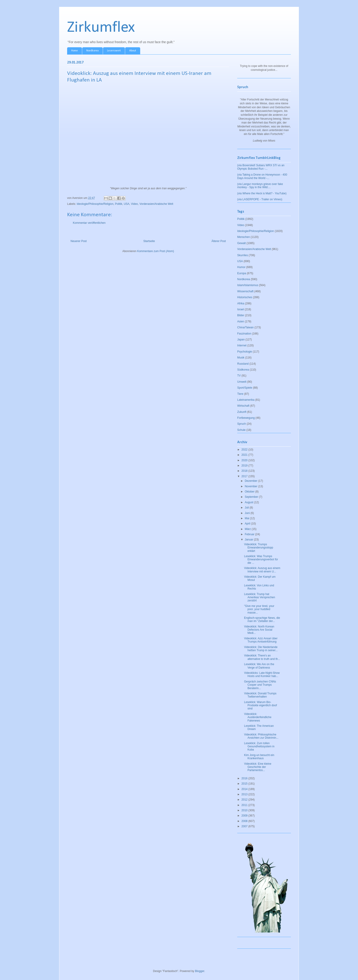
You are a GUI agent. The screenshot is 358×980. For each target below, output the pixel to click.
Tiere (240, 394)
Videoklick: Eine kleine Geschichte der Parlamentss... (258, 767)
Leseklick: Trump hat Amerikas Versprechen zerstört (260, 597)
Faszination (244, 334)
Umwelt (242, 382)
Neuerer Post (79, 241)
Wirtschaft (243, 406)
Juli (247, 508)
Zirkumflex (101, 28)
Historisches (245, 297)
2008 (245, 821)
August (249, 502)
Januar (249, 540)
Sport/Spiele (245, 388)
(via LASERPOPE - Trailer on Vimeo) (260, 199)
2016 (245, 778)
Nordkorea (92, 51)
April (248, 524)
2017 (245, 476)
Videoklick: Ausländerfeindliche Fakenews (258, 717)
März (248, 529)
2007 (245, 826)
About (133, 51)
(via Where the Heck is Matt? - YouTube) (262, 193)
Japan (241, 340)
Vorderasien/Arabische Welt (156, 204)
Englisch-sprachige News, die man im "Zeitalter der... (262, 619)
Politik (118, 204)
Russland (243, 364)
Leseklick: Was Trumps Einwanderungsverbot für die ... (261, 560)
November (251, 486)
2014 (245, 789)
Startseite (149, 241)
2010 (245, 810)
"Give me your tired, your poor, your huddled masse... (259, 609)
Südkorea (243, 370)
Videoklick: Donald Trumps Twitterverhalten (260, 695)
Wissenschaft (245, 291)
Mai (247, 518)
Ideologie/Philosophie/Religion (95, 204)
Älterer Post (219, 241)
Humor (241, 267)
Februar (250, 534)
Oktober (250, 492)
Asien (241, 321)
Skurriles (243, 255)
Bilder (241, 315)
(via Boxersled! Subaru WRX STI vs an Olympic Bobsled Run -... (261, 167)
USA (127, 204)
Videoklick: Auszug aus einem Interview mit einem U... (262, 570)
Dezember (251, 481)
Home (75, 51)
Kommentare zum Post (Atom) (156, 251)
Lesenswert (114, 51)
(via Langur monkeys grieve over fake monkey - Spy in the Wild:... (260, 186)
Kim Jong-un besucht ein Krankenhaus (259, 757)
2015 (245, 784)
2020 (245, 460)
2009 (245, 816)
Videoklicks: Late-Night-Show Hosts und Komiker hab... (262, 674)
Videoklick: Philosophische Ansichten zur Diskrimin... (261, 736)
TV (239, 376)
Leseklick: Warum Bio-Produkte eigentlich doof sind (261, 705)
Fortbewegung (246, 418)
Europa (242, 273)
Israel (241, 309)
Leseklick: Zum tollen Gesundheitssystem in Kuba (259, 747)
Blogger (200, 971)
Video (134, 204)
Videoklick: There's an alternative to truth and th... (262, 657)
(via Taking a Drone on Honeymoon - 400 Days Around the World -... (262, 176)
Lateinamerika (246, 400)
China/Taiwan (245, 327)
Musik (241, 358)
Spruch (242, 424)
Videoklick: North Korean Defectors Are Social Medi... (259, 630)
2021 (245, 455)
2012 (245, 800)
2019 (245, 466)
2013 (245, 794)
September (252, 497)
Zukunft (242, 412)
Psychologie (245, 352)
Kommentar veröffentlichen (89, 223)
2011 (245, 805)
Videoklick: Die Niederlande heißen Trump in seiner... (261, 649)
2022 (245, 450)
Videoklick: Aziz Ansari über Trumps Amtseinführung (261, 640)
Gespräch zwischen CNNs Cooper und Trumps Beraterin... (260, 685)
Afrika (241, 303)
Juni (248, 513)
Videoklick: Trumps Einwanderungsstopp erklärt (259, 548)
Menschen (243, 237)
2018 (245, 471)
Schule (241, 430)
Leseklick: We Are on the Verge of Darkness (259, 666)
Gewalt (241, 243)
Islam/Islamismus (248, 285)
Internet (242, 345)
